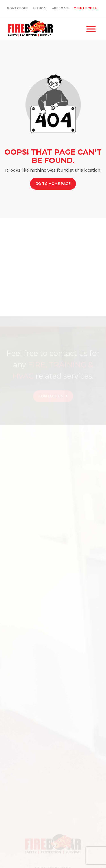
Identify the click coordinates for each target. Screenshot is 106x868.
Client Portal (86, 8)
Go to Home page (53, 184)
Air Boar (40, 8)
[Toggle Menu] (91, 29)
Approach (61, 8)
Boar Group (18, 8)
